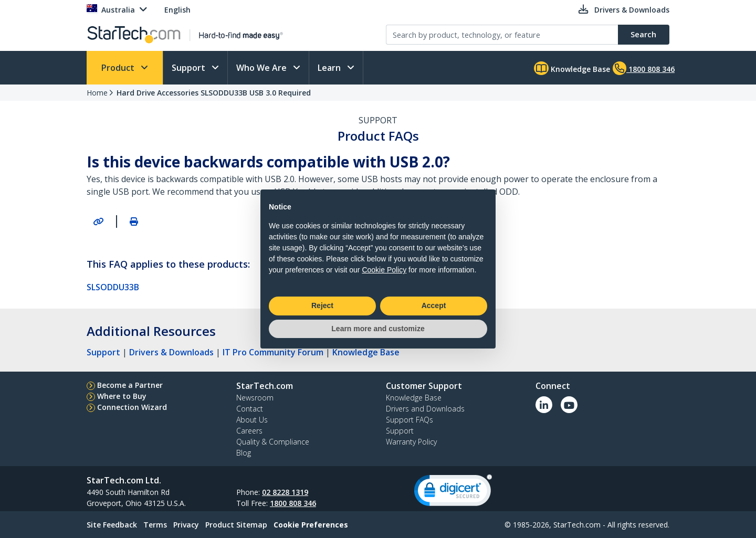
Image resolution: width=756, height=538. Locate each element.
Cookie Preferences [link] (311, 525)
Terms (155, 525)
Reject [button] (322, 305)
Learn (330, 68)
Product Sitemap (236, 525)
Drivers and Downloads (425, 409)
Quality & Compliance (273, 442)
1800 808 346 (293, 503)
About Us (252, 420)
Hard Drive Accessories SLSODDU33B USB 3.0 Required (214, 93)
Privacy (186, 525)
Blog (244, 453)
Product (119, 68)
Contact (250, 409)
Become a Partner (130, 385)
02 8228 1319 (285, 492)
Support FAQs (409, 420)
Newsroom (255, 398)
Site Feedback (112, 525)
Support (190, 68)
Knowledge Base (572, 68)
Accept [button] (434, 305)
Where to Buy (122, 396)
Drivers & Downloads (171, 352)
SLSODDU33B (113, 287)
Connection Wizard (132, 407)
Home (97, 93)
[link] (453, 493)
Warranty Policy (411, 442)
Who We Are (262, 68)
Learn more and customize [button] (378, 329)
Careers (249, 431)
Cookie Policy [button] (384, 270)
